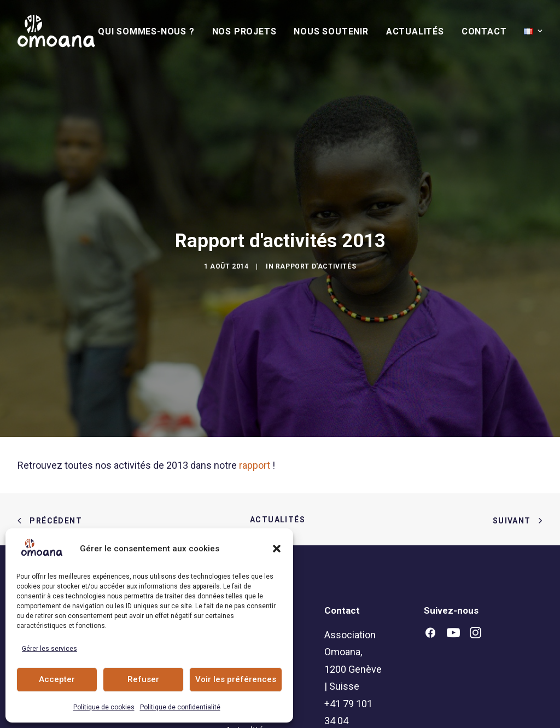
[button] (277, 549)
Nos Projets (244, 31)
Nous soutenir (331, 31)
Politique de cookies (104, 707)
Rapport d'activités (316, 245)
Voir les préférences (236, 679)
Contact (484, 31)
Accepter (57, 679)
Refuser (143, 679)
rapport (255, 423)
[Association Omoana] (56, 31)
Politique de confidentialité (180, 707)
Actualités (415, 31)
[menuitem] (150, 32)
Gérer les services (49, 649)
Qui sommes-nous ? (146, 31)
